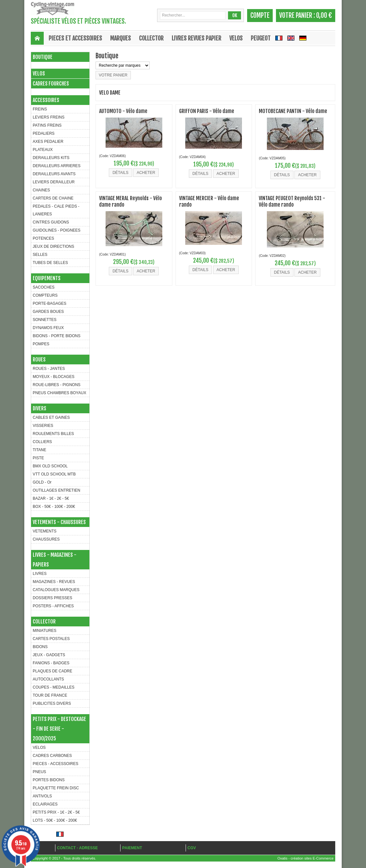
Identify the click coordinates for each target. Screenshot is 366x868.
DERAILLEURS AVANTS (54, 174)
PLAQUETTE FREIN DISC (56, 788)
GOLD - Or (42, 482)
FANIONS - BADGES (51, 663)
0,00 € (324, 15)
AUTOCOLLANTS (48, 679)
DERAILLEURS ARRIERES (57, 166)
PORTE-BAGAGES (50, 303)
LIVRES (40, 574)
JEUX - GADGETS (49, 655)
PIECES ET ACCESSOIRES (75, 38)
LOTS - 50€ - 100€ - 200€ (55, 820)
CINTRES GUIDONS (51, 222)
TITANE (40, 450)
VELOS (236, 38)
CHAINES (41, 190)
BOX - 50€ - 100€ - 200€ (54, 507)
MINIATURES (45, 631)
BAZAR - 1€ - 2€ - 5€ (51, 498)
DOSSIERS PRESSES (52, 598)
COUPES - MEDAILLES (54, 687)
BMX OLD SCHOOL (50, 466)
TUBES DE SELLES (50, 263)
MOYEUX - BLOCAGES (54, 377)
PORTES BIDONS (49, 780)
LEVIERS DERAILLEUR (54, 182)
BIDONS (40, 647)
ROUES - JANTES (49, 369)
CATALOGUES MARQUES (56, 590)
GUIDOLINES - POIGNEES (57, 230)
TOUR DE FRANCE (50, 695)
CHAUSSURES (46, 539)
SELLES (40, 255)
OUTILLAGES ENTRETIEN (57, 490)
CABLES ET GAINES (51, 417)
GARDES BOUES (48, 312)
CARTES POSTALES (51, 639)
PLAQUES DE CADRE (52, 671)
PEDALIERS (44, 133)
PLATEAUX (43, 150)
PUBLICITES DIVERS (52, 703)
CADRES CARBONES (52, 756)
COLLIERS (42, 442)
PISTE (38, 458)
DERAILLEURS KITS (51, 158)
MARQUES (120, 38)
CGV (192, 848)
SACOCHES (44, 287)
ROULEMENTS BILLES (53, 434)
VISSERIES (43, 426)
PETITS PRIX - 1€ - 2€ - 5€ (56, 812)
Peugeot (261, 38)
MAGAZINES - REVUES (54, 582)
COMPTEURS (45, 295)
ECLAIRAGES (45, 804)
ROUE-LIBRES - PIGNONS (57, 385)
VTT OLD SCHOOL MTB (54, 474)
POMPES (41, 344)
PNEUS (39, 772)
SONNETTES (45, 320)
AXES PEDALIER (48, 142)
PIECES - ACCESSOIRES (56, 764)
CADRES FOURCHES (51, 84)
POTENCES (43, 238)
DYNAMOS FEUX (48, 328)
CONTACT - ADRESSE (77, 848)
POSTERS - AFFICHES (53, 606)
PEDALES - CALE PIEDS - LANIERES (56, 210)
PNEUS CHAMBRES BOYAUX (59, 393)
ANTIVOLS (42, 796)
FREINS (40, 109)
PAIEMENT (132, 848)
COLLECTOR (151, 38)
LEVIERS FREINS (49, 117)
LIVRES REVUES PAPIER (196, 38)
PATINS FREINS (47, 125)
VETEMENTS (45, 531)
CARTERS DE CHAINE (53, 198)
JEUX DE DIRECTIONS (53, 246)
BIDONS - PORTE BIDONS (57, 336)
